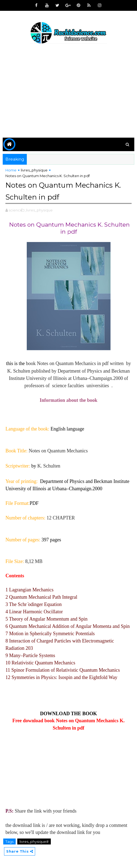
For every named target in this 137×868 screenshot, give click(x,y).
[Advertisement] (68, 92)
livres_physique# (34, 840)
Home (11, 170)
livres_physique (34, 170)
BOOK (90, 713)
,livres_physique (39, 209)
